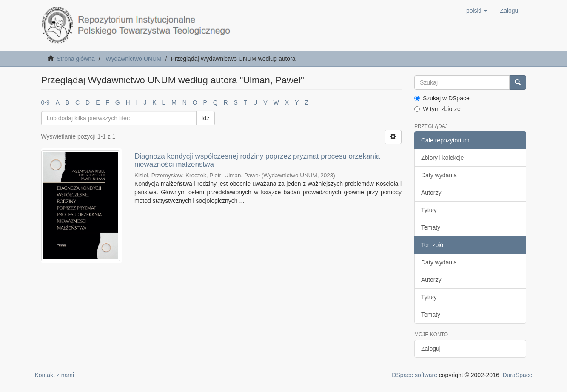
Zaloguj (431, 349)
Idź (206, 118)
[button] (477, 11)
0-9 (46, 102)
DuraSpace (517, 375)
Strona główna (76, 59)
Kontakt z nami (55, 375)
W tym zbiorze (437, 109)
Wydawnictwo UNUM (133, 59)
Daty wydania (439, 175)
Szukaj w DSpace (442, 98)
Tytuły (429, 210)
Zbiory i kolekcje (442, 158)
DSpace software (415, 375)
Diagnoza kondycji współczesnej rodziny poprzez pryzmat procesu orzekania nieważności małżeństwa (257, 160)
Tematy (431, 227)
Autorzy (431, 193)
